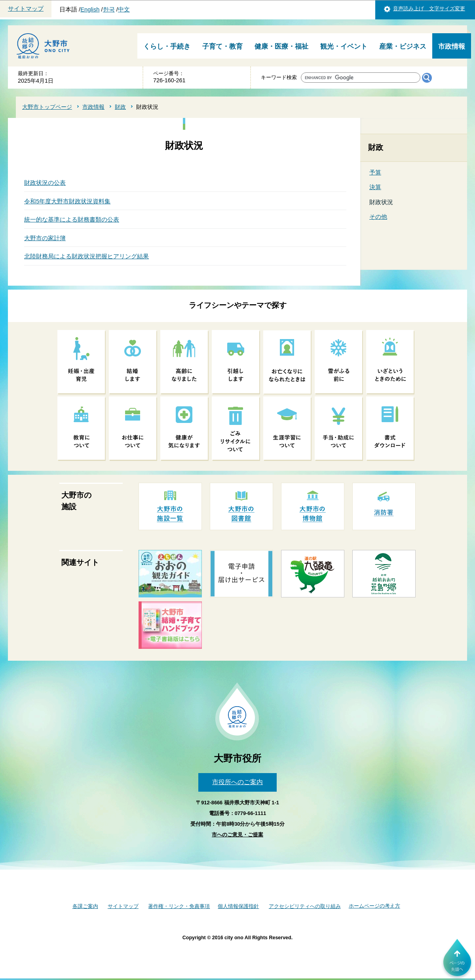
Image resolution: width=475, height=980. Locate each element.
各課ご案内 (85, 906)
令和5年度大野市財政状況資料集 (67, 201)
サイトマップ (26, 9)
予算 (375, 172)
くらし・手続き (167, 46)
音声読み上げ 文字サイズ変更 (429, 9)
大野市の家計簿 (45, 238)
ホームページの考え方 (374, 906)
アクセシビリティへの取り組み (305, 906)
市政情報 (452, 46)
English (90, 9)
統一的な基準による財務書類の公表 (72, 219)
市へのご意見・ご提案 (237, 835)
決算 (375, 187)
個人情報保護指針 (238, 906)
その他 (378, 217)
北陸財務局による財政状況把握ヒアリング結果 (86, 256)
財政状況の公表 (45, 183)
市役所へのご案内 (237, 782)
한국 (109, 9)
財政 (120, 107)
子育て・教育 (222, 46)
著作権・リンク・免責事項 (179, 906)
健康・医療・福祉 (281, 46)
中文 (124, 9)
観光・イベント (344, 46)
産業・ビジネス (403, 46)
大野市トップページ (47, 107)
